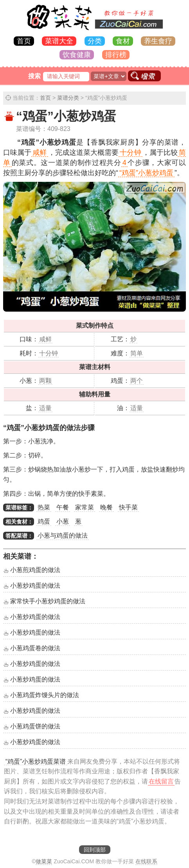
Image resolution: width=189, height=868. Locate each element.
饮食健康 (77, 55)
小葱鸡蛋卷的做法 (35, 648)
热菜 (44, 507)
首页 (24, 41)
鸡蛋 (44, 521)
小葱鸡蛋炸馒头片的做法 (45, 695)
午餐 (63, 507)
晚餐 (106, 507)
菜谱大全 (59, 41)
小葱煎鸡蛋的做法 (35, 570)
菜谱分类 (68, 98)
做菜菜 (44, 861)
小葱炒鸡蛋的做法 (35, 586)
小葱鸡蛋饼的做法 (35, 726)
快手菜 (128, 507)
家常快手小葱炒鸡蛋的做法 (48, 601)
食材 (123, 41)
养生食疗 (158, 41)
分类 (95, 41)
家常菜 (85, 507)
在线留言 (161, 781)
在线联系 (146, 861)
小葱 (63, 521)
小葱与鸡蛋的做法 (63, 535)
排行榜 (116, 55)
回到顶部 (95, 850)
